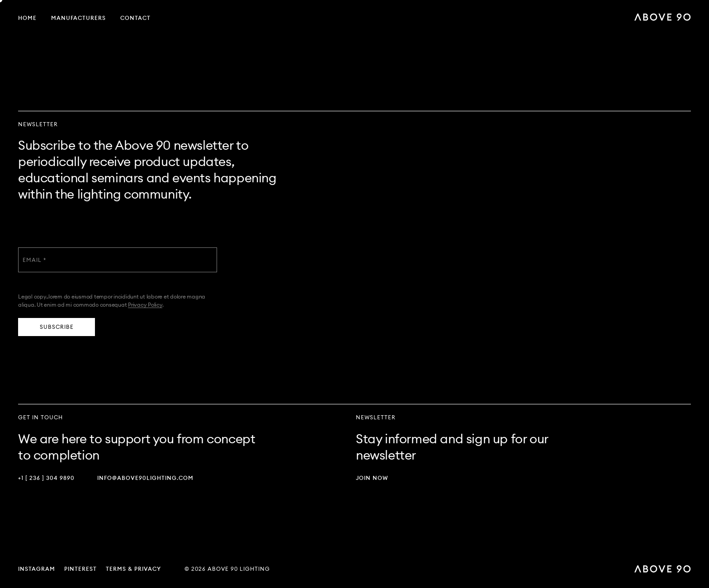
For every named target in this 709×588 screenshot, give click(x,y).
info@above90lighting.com (145, 478)
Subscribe (57, 327)
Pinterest (80, 569)
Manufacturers (78, 18)
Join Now (372, 478)
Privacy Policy (145, 305)
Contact (135, 18)
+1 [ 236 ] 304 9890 (46, 478)
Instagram (37, 569)
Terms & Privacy (133, 569)
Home (27, 18)
